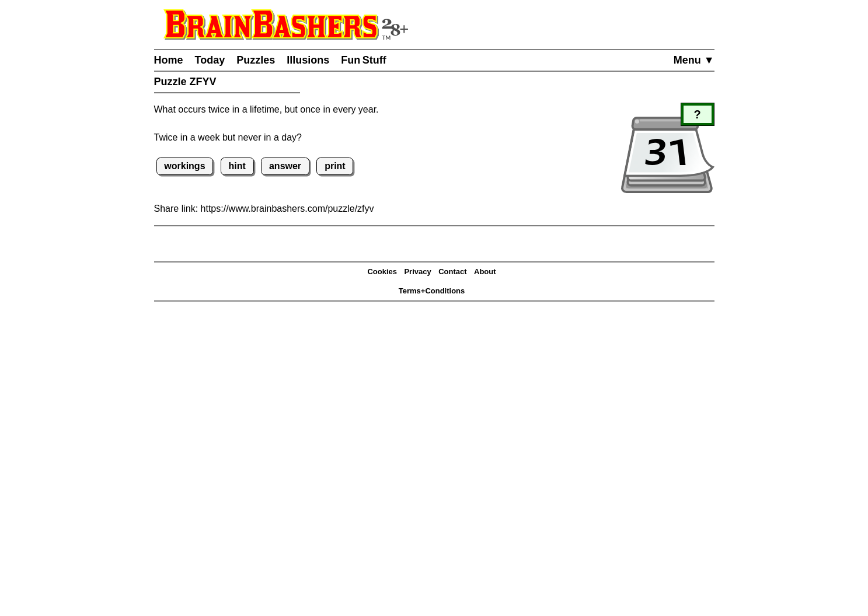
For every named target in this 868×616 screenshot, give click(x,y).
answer (285, 166)
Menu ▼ (694, 60)
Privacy (417, 272)
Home (169, 60)
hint (237, 166)
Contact (452, 272)
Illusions (308, 60)
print (335, 166)
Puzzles (256, 60)
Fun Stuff (364, 60)
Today (210, 60)
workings (184, 166)
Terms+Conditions (432, 291)
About (485, 272)
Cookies (382, 272)
